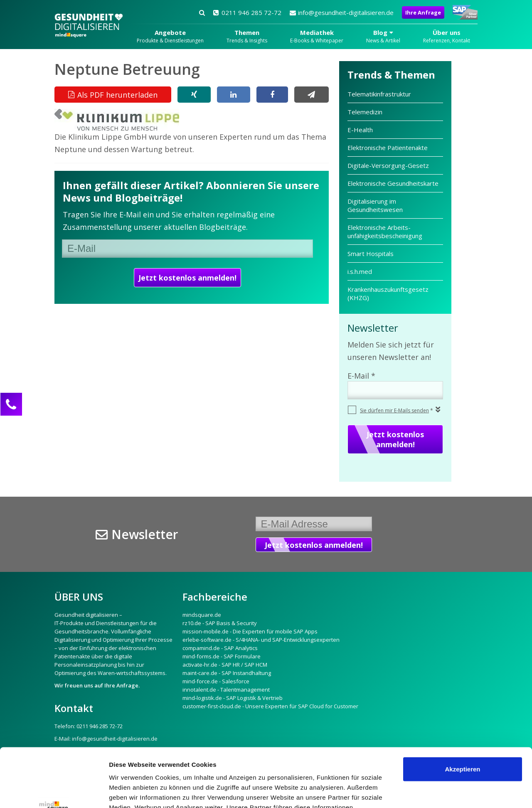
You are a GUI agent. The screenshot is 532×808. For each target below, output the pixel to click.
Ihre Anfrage (423, 12)
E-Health (360, 130)
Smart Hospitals (371, 254)
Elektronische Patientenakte (388, 148)
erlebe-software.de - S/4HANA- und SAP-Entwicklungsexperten (261, 640)
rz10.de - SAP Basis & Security (220, 623)
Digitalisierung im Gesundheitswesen (375, 205)
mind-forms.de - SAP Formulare (222, 656)
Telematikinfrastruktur (380, 94)
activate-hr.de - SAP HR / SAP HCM (225, 665)
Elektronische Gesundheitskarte (393, 183)
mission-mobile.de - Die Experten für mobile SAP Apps (250, 631)
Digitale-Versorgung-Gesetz (388, 165)
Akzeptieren (462, 711)
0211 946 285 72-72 (247, 12)
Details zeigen (130, 792)
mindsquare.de (202, 615)
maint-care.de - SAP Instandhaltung (227, 673)
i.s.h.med (360, 271)
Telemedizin (365, 112)
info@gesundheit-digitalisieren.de (342, 12)
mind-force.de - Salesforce (216, 681)
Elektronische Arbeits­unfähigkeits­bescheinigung (385, 232)
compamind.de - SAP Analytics (220, 648)
